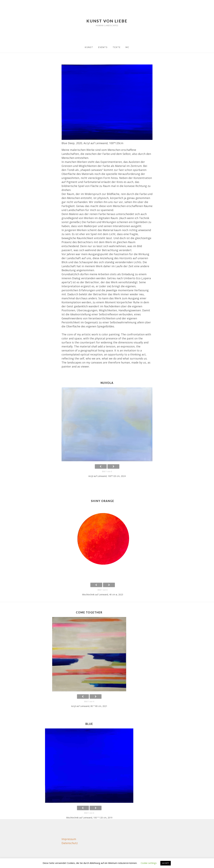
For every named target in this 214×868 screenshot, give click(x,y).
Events (103, 47)
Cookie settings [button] (149, 863)
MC (127, 47)
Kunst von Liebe (107, 21)
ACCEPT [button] (166, 863)
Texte (117, 47)
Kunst (89, 47)
